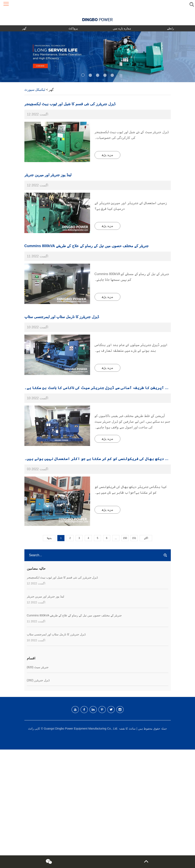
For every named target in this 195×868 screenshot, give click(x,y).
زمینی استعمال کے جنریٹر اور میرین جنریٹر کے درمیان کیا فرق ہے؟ (131, 206)
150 (125, 538)
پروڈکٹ (73, 28)
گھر (24, 28)
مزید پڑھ (107, 155)
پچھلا (49, 538)
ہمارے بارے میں (122, 28)
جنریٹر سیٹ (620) (38, 667)
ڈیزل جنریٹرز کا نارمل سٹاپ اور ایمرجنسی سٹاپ (62, 317)
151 (134, 538)
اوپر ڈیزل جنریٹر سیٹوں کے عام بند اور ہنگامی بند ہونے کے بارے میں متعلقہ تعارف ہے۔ (131, 348)
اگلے (146, 538)
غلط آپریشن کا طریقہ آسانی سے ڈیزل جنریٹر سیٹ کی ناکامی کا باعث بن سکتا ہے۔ (98, 388)
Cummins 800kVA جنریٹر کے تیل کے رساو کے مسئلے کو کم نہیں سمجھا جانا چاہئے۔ (132, 277)
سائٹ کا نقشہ (127, 729)
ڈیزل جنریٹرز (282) (38, 680)
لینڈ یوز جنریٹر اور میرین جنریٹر (48, 175)
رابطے (171, 28)
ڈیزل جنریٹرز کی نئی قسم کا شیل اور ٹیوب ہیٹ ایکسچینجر (70, 104)
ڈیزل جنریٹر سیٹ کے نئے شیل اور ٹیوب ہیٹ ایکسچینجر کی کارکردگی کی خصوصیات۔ (132, 135)
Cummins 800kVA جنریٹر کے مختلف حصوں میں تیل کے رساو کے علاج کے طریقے (87, 246)
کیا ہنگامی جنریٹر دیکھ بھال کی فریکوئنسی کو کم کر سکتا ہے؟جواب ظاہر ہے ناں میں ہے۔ (131, 490)
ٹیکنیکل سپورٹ (35, 90)
